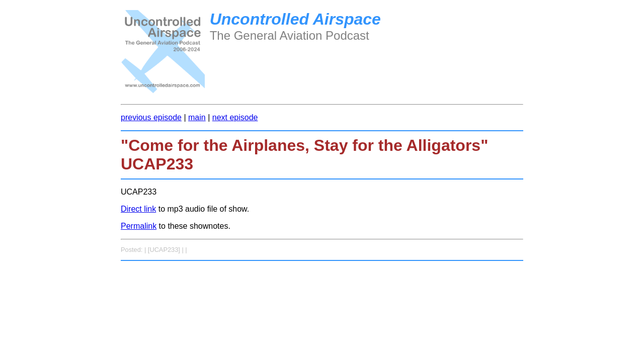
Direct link (138, 209)
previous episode (151, 117)
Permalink (139, 226)
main (197, 117)
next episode (235, 117)
